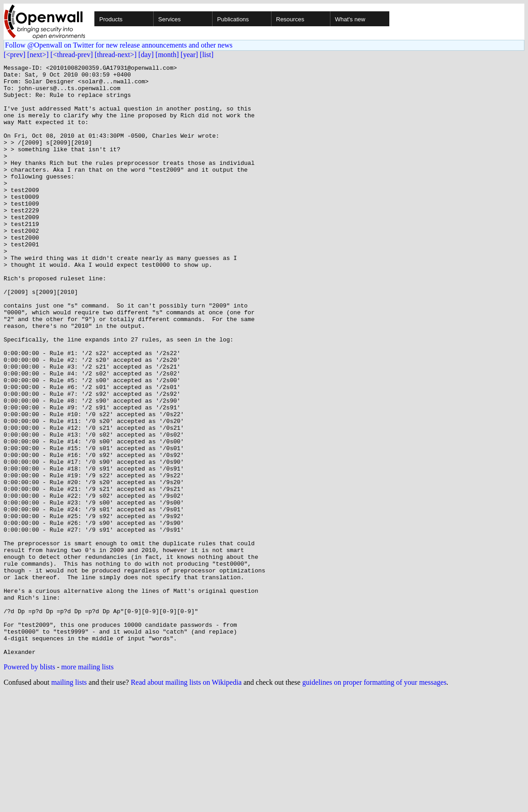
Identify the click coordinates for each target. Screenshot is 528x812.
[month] (167, 55)
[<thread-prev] (71, 55)
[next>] (38, 55)
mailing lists (69, 800)
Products (111, 19)
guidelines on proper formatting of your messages (374, 800)
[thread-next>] (116, 55)
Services (170, 19)
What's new (350, 19)
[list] (207, 55)
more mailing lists (87, 785)
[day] (146, 55)
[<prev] (15, 55)
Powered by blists (29, 785)
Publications (233, 19)
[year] (189, 55)
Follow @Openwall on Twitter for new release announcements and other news (119, 45)
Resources (290, 19)
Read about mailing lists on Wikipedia (186, 800)
